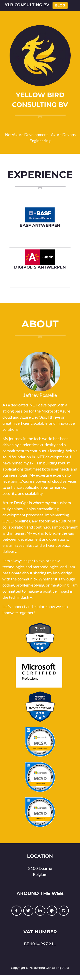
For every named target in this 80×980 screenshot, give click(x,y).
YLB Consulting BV (27, 5)
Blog (60, 5)
